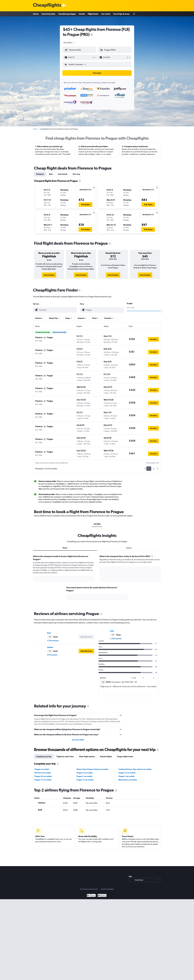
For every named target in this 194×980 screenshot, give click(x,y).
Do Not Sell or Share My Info (89, 889)
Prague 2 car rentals (126, 776)
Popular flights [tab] (106, 756)
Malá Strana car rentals (128, 780)
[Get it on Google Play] (91, 896)
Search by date (48, 14)
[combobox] (69, 43)
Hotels (82, 14)
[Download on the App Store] (102, 896)
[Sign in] (134, 14)
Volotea (50, 647)
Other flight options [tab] (87, 756)
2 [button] (154, 469)
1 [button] (149, 469)
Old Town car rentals (43, 773)
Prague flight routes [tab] (125, 756)
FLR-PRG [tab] (97, 524)
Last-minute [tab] (63, 174)
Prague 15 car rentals (127, 773)
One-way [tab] (76, 174)
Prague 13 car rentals (85, 780)
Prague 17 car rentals (43, 780)
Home (36, 14)
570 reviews (52, 655)
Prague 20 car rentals (43, 776)
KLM (49, 633)
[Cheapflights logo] (47, 5)
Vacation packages (67, 14)
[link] (49, 275)
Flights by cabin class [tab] (65, 756)
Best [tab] (51, 174)
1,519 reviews (53, 641)
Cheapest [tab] (40, 174)
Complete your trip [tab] (44, 756)
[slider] (162, 311)
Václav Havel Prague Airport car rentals (92, 769)
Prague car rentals (42, 769)
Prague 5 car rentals (85, 773)
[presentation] (92, 35)
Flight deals (93, 14)
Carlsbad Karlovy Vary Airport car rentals (135, 769)
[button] (78, 57)
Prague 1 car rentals (84, 776)
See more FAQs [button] (78, 740)
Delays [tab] (129, 548)
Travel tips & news (121, 14)
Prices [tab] (65, 548)
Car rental (106, 14)
